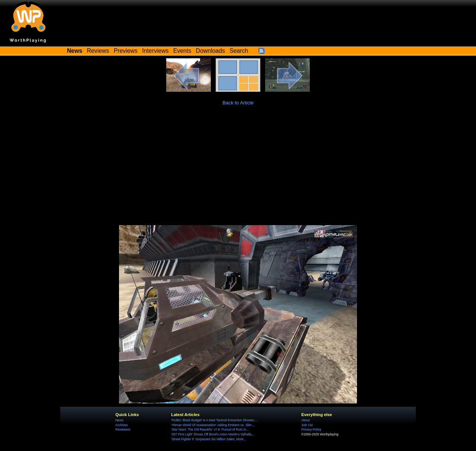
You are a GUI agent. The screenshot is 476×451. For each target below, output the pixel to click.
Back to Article (238, 103)
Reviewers (123, 429)
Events (182, 51)
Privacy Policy (311, 429)
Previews (126, 51)
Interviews (155, 51)
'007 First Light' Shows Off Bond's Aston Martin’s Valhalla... (213, 434)
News (119, 420)
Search (239, 51)
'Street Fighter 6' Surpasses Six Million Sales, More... (209, 439)
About (305, 420)
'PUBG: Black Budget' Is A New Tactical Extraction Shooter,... (214, 420)
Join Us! (307, 425)
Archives (121, 425)
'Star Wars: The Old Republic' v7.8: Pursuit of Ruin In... (210, 429)
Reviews (98, 51)
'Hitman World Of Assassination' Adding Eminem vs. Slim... (213, 425)
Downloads (210, 51)
